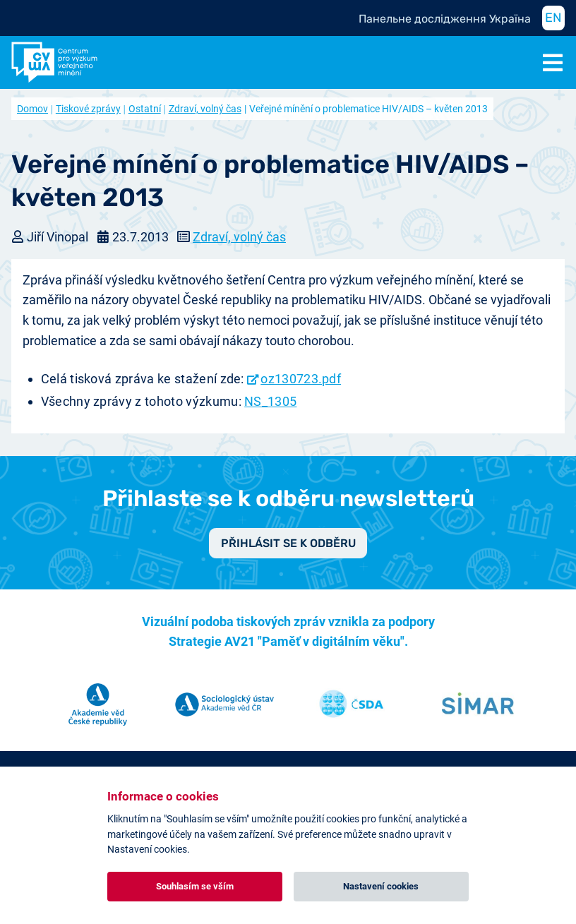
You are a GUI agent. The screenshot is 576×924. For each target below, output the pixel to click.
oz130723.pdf (301, 379)
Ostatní (145, 109)
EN (553, 18)
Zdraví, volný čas (205, 109)
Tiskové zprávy (88, 109)
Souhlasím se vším (195, 886)
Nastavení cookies (381, 886)
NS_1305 (270, 401)
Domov (32, 109)
